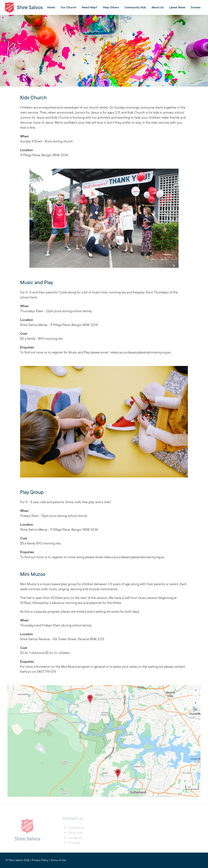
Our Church (68, 7)
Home (51, 7)
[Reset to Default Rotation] (196, 703)
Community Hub (135, 7)
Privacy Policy (40, 860)
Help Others (111, 7)
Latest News (177, 7)
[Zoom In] (196, 690)
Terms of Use (58, 860)
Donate (196, 7)
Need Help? (90, 7)
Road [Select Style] (196, 709)
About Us (158, 7)
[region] (104, 741)
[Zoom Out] (196, 696)
